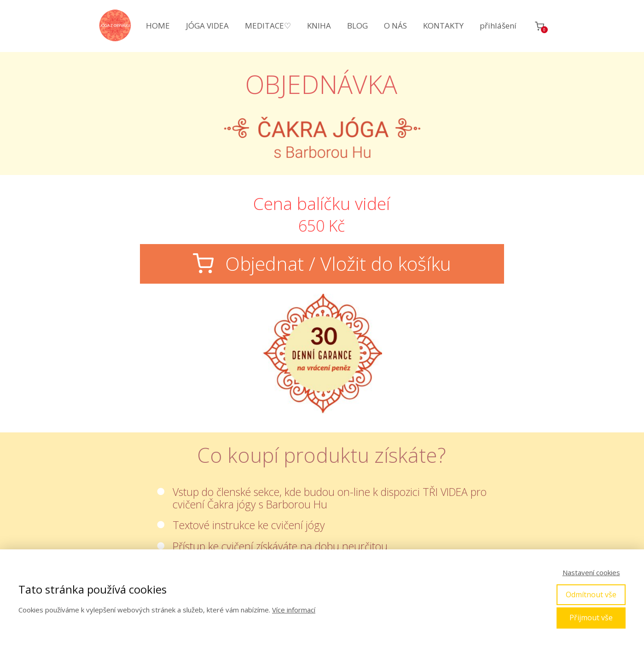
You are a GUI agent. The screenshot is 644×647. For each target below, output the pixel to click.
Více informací (294, 610)
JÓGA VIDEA (207, 26)
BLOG (357, 26)
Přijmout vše (591, 618)
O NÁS (395, 26)
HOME (158, 26)
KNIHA (319, 26)
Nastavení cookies (591, 572)
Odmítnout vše (591, 595)
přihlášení (498, 26)
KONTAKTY (443, 26)
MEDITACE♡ (268, 26)
